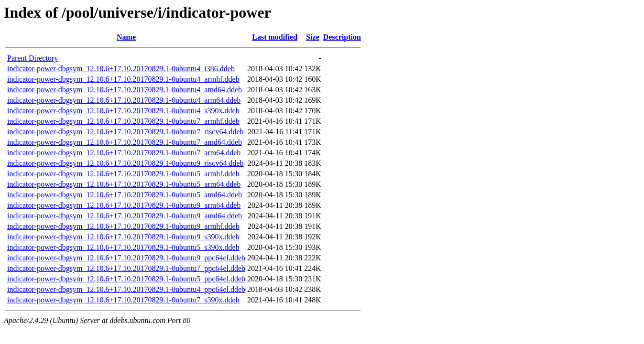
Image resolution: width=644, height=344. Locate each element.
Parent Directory (33, 58)
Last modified (275, 37)
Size (313, 37)
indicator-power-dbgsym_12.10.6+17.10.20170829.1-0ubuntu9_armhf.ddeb (123, 226)
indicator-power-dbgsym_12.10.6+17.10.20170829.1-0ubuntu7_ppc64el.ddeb (126, 268)
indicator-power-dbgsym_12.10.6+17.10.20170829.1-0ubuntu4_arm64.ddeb (124, 100)
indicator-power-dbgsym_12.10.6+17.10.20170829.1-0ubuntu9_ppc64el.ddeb (126, 258)
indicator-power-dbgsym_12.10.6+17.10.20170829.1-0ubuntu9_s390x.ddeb (123, 237)
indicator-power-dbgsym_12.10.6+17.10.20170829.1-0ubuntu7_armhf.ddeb (123, 121)
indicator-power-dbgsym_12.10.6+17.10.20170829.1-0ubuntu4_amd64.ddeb (125, 90)
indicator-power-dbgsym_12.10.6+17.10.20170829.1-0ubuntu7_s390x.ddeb (123, 300)
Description (342, 37)
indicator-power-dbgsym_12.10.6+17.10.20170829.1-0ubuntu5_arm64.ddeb (124, 184)
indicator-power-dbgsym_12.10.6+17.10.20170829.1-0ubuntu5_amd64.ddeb (125, 195)
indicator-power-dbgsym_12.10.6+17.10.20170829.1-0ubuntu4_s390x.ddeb (123, 111)
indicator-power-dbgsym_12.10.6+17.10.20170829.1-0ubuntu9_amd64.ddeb (125, 216)
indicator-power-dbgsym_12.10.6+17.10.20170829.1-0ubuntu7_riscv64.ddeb (126, 132)
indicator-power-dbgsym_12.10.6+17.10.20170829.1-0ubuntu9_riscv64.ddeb (126, 163)
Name (126, 37)
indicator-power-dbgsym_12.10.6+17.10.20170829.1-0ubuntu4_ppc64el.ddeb (126, 289)
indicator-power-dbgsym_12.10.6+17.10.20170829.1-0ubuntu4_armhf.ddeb (123, 79)
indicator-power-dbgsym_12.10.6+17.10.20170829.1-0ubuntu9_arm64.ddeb (124, 205)
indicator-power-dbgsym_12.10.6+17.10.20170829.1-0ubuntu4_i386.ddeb (121, 69)
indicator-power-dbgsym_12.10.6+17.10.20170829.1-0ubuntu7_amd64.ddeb (125, 142)
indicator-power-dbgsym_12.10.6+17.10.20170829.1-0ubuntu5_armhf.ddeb (123, 174)
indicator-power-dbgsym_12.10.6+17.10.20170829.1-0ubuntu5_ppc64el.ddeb (126, 279)
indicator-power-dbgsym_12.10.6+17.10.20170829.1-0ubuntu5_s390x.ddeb (123, 247)
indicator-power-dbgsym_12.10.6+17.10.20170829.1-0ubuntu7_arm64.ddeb (124, 153)
